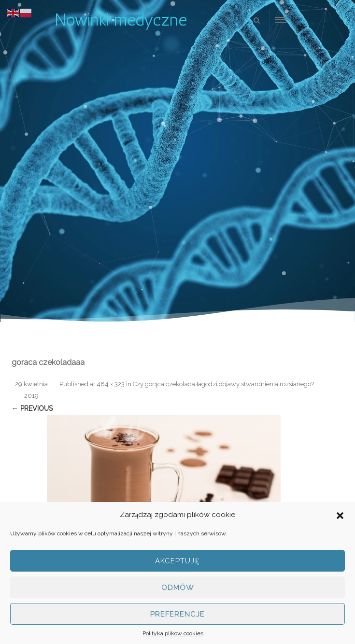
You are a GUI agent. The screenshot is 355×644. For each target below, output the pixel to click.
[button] (340, 515)
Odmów (178, 588)
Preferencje (177, 614)
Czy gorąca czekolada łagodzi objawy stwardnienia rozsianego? (223, 384)
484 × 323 (111, 384)
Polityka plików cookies (173, 633)
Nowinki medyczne (121, 20)
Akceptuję (177, 561)
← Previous (32, 408)
